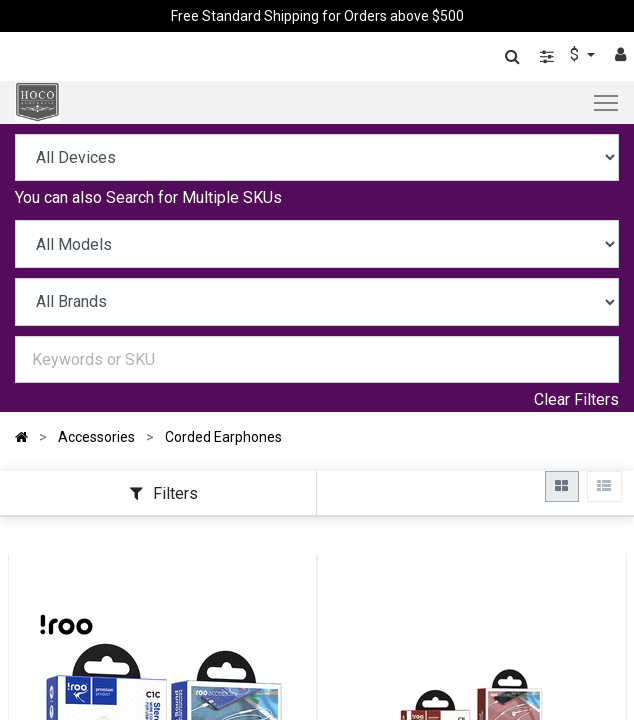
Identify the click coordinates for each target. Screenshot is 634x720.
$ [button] (576, 54)
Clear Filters (576, 399)
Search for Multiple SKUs (194, 197)
